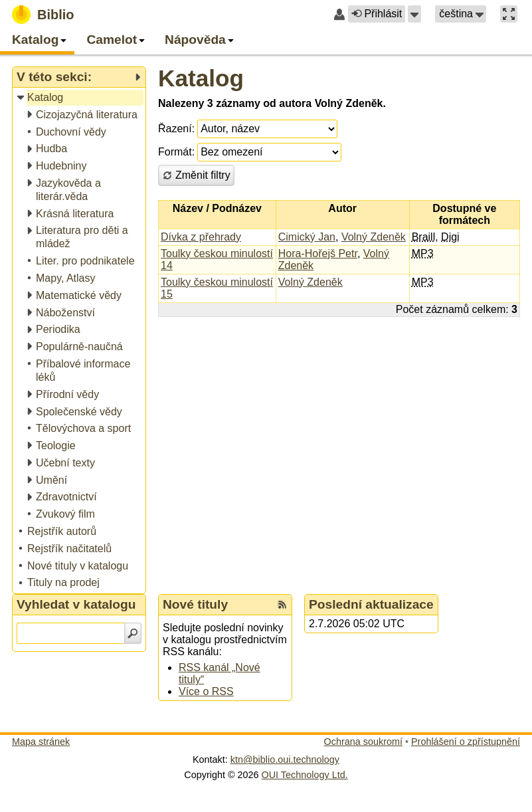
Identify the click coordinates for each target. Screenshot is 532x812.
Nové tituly (195, 604)
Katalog (201, 78)
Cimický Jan (307, 237)
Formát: (176, 152)
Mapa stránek (41, 742)
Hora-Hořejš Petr (318, 254)
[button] (414, 14)
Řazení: (176, 129)
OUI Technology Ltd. (305, 775)
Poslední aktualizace (371, 604)
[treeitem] (80, 98)
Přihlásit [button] (377, 14)
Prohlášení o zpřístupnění (466, 742)
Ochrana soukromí (363, 742)
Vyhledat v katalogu (76, 604)
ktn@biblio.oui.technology (285, 760)
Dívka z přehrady (201, 237)
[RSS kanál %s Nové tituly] (282, 605)
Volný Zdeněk (374, 237)
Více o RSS (206, 691)
